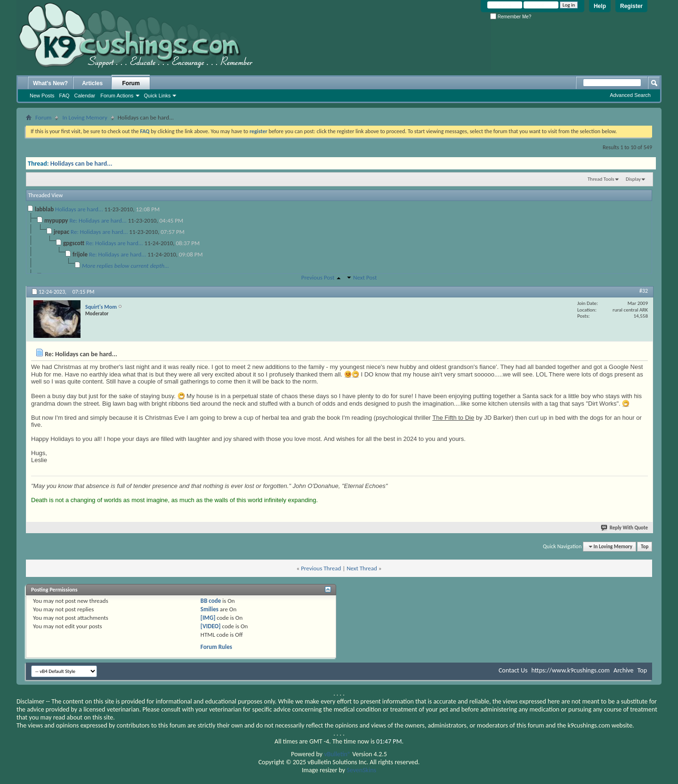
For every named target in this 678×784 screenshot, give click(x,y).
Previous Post (318, 277)
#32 (644, 291)
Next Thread (362, 568)
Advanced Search (630, 95)
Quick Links (157, 96)
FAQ (65, 96)
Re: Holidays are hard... (98, 220)
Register (631, 6)
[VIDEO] (211, 626)
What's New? (50, 83)
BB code (211, 601)
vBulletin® (337, 754)
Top (645, 547)
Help (600, 6)
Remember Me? (511, 17)
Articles (92, 83)
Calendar (85, 96)
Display (633, 179)
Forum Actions (117, 96)
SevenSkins (361, 770)
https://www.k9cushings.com (571, 670)
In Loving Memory (85, 117)
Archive (623, 670)
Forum (131, 83)
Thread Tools (601, 179)
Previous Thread (321, 568)
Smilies (210, 609)
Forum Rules (216, 647)
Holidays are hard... (79, 209)
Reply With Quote (625, 528)
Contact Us (513, 670)
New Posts (42, 96)
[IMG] (208, 618)
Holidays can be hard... (81, 164)
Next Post (365, 277)
